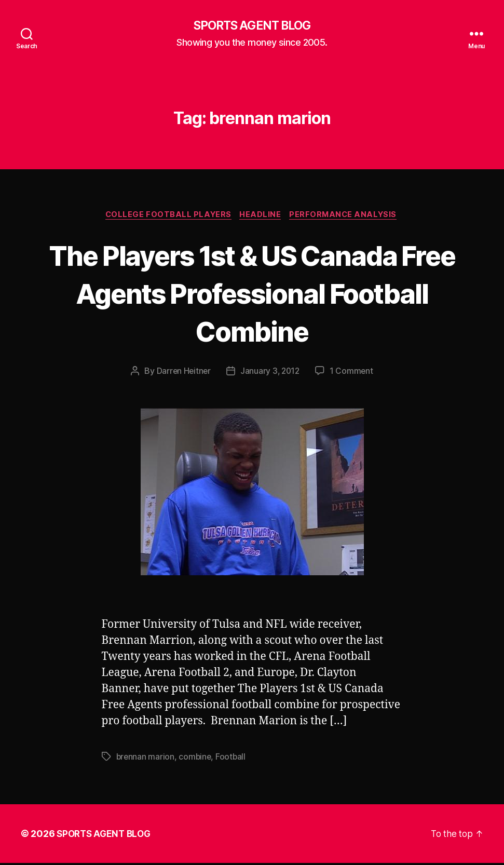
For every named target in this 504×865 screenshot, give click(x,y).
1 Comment (353, 373)
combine (196, 759)
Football (233, 759)
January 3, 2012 (270, 373)
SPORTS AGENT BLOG (252, 26)
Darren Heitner (182, 373)
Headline (261, 216)
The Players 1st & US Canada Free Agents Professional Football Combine (252, 294)
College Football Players (166, 216)
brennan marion (146, 759)
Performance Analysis (347, 216)
